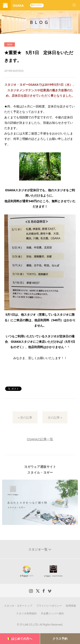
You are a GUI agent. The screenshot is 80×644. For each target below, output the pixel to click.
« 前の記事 (25, 417)
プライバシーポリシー (49, 606)
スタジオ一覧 (38, 549)
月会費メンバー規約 (52, 613)
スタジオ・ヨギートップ (18, 606)
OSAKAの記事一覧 (40, 439)
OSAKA (18, 5)
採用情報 (71, 606)
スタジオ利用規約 (26, 613)
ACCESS (37, 5)
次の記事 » (55, 417)
